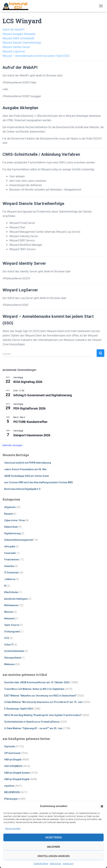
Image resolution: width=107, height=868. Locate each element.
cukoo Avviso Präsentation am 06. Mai (25, 469)
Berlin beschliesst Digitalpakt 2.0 (22, 489)
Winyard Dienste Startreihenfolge (22, 43)
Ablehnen (53, 847)
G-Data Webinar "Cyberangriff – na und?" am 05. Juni (33, 728)
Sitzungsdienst (13, 658)
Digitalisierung (12, 533)
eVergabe (10, 546)
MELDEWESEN (12, 792)
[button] (102, 806)
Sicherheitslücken (14, 651)
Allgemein (10, 507)
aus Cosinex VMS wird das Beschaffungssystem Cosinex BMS (39, 482)
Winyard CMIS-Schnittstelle (18, 38)
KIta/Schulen (11, 592)
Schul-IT (9, 645)
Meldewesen (11, 605)
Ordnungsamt (12, 632)
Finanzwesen (12, 560)
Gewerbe (9, 566)
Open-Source (12, 625)
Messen (9, 612)
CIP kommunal (12, 753)
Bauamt (8, 514)
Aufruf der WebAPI (13, 30)
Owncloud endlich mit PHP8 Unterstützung (28, 463)
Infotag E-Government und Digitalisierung (43, 395)
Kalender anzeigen (13, 445)
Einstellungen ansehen (54, 856)
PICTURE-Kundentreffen (30, 422)
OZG (7, 638)
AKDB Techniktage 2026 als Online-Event (26, 476)
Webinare (9, 664)
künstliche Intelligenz (16, 599)
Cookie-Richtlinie (41, 864)
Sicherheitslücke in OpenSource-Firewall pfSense (32, 722)
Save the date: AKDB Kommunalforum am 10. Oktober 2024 (37, 682)
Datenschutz (56, 864)
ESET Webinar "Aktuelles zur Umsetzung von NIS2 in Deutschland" (40, 696)
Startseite (10, 746)
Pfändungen (11, 799)
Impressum (68, 864)
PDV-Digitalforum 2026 (29, 408)
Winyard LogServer (14, 51)
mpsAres (9, 786)
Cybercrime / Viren (15, 520)
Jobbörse (10, 579)
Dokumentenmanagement (19, 540)
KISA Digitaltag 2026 (28, 382)
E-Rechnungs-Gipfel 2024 (18, 709)
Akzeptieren (53, 837)
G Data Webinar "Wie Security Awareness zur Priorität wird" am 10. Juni (43, 702)
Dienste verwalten (13, 829)
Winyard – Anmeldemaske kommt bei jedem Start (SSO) (36, 56)
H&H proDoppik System (17, 773)
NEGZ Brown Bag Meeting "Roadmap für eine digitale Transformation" (43, 715)
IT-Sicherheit (11, 573)
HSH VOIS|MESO (13, 766)
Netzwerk (9, 618)
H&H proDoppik (13, 760)
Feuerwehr (10, 553)
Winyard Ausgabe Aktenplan (19, 34)
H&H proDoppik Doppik (17, 779)
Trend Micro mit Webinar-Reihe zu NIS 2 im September (34, 689)
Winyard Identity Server (16, 47)
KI (5, 586)
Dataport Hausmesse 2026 (32, 435)
